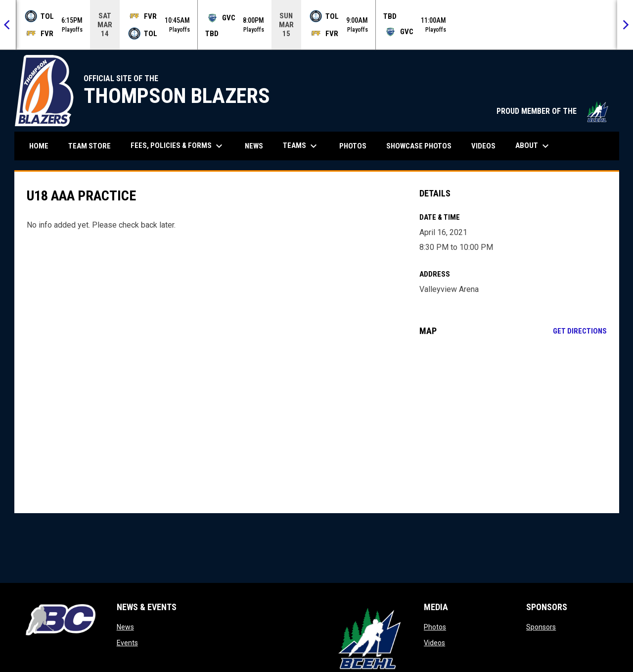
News (125, 627)
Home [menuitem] (39, 146)
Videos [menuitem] (483, 146)
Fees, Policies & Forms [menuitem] (178, 146)
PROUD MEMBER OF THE (553, 111)
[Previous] (8, 25)
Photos (435, 627)
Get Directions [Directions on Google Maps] (580, 331)
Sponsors (541, 627)
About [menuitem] (533, 146)
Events (127, 643)
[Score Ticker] (316, 25)
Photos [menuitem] (353, 146)
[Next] (625, 25)
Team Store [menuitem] (93, 146)
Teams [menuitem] (301, 146)
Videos (434, 643)
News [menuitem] (254, 146)
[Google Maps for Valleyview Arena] (513, 425)
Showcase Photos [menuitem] (423, 146)
